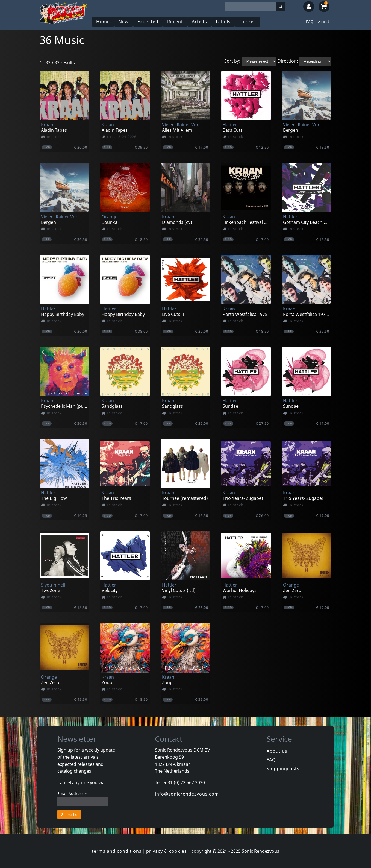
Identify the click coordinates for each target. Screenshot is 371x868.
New (124, 22)
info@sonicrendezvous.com (187, 794)
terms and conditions (117, 851)
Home (103, 22)
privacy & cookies (167, 851)
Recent (175, 22)
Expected (148, 22)
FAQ (310, 22)
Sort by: (232, 61)
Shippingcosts (283, 769)
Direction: (288, 61)
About (324, 22)
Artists (199, 22)
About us (277, 751)
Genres (248, 22)
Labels (223, 22)
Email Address (72, 794)
